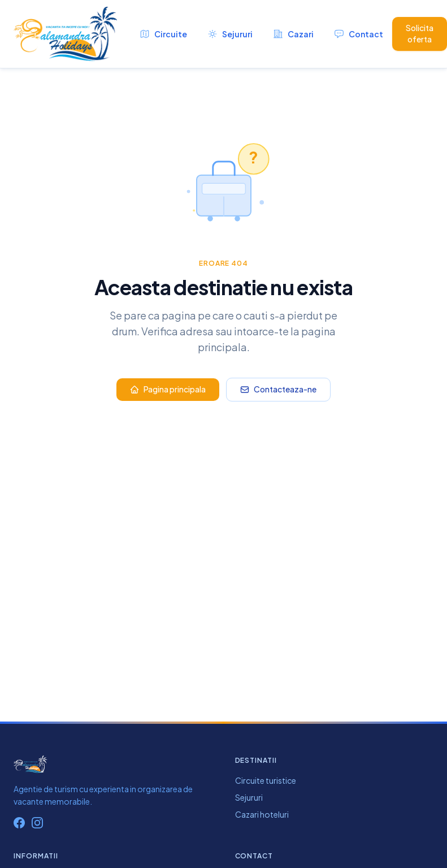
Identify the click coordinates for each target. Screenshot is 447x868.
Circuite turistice (266, 780)
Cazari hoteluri (262, 814)
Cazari (293, 34)
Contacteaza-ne (278, 389)
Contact (359, 34)
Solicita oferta (420, 33)
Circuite (163, 34)
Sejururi (230, 34)
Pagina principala (168, 389)
